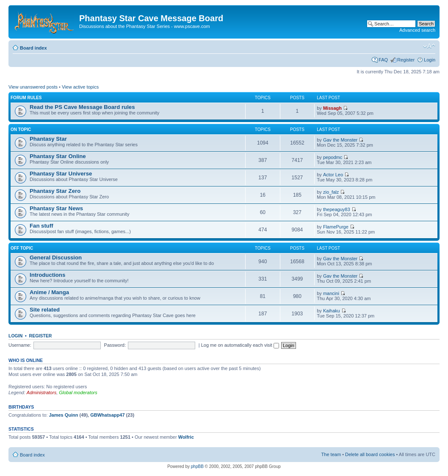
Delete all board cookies (370, 454)
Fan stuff (41, 226)
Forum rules (26, 98)
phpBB (197, 466)
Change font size (429, 46)
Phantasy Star (48, 139)
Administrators (41, 392)
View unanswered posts (33, 87)
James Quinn (63, 415)
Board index (33, 48)
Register (406, 60)
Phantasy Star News (56, 208)
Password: (115, 345)
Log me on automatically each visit (240, 345)
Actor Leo (333, 175)
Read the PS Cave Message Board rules (82, 107)
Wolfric (186, 437)
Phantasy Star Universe (61, 174)
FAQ (383, 60)
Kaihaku (332, 311)
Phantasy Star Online (58, 156)
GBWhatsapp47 (107, 415)
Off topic (22, 248)
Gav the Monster (340, 140)
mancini (331, 293)
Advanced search (417, 30)
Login (430, 60)
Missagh (332, 108)
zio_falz (331, 192)
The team (331, 454)
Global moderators (78, 392)
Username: (20, 345)
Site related (45, 310)
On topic (21, 129)
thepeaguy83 (337, 209)
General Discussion (56, 257)
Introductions (47, 275)
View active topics (80, 87)
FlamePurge (336, 227)
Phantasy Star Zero (55, 191)
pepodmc (333, 157)
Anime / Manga (49, 292)
